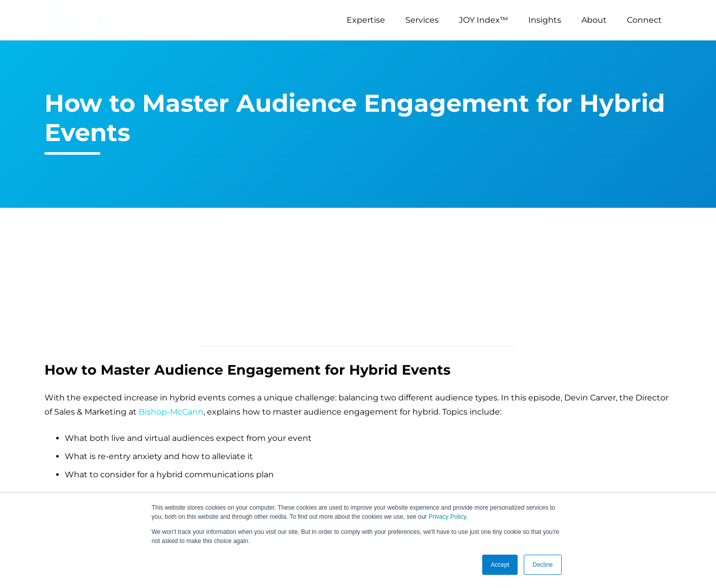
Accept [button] (500, 565)
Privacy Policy (447, 517)
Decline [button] (542, 565)
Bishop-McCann (171, 412)
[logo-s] (83, 20)
